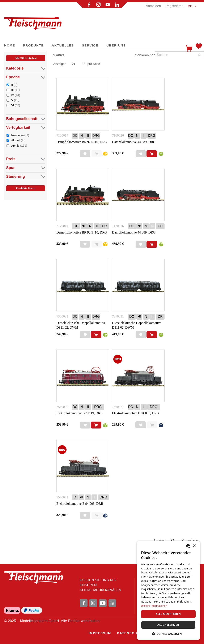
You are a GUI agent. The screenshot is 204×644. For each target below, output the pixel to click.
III (15, 90)
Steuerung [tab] (26, 177)
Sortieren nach (146, 55)
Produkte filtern (26, 188)
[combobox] (179, 55)
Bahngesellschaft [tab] (26, 119)
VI (16, 105)
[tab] (26, 128)
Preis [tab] (26, 159)
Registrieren (174, 6)
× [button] (194, 546)
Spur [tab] (26, 168)
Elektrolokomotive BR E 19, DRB (80, 413)
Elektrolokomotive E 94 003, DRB (135, 413)
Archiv (19, 145)
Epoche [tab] (26, 77)
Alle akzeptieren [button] (168, 614)
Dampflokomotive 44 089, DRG (134, 142)
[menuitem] (10, 46)
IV (16, 95)
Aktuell (18, 140)
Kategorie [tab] (26, 68)
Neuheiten (20, 135)
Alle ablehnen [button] (168, 625)
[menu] (92, 46)
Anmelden (153, 6)
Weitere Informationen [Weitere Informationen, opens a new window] (154, 606)
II (14, 85)
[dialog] (168, 590)
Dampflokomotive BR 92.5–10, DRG (82, 142)
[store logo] (35, 22)
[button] (193, 6)
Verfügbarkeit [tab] (26, 128)
